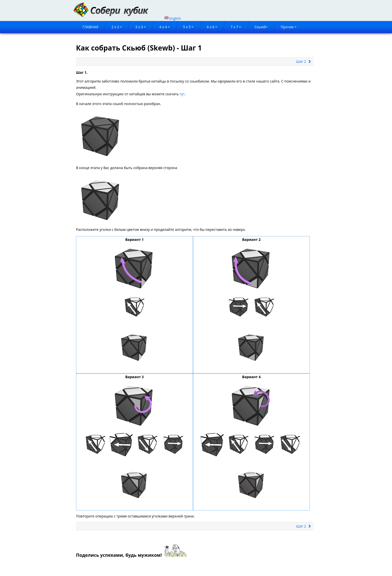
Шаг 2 (303, 61)
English (173, 18)
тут (182, 94)
